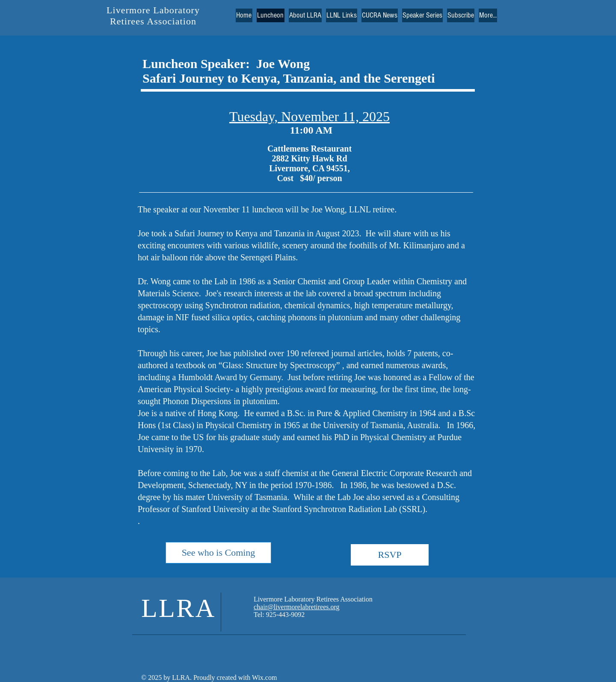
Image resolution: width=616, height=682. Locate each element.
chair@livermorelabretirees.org (297, 607)
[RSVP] (390, 555)
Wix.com (264, 678)
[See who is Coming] (218, 553)
